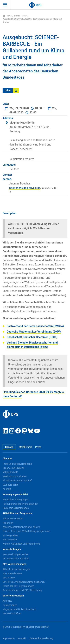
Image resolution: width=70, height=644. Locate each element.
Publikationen (10, 605)
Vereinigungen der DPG (15, 494)
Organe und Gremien (14, 468)
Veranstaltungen (12, 549)
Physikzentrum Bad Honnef (17, 480)
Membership (25, 447)
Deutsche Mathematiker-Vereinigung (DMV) (34, 332)
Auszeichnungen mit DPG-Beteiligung (22, 590)
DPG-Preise (9, 578)
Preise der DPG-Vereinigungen (18, 586)
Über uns (7, 459)
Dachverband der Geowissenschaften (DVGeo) (35, 326)
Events (17, 16)
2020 (24, 16)
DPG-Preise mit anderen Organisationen (24, 582)
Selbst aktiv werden (13, 519)
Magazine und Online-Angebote (19, 609)
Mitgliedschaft (10, 472)
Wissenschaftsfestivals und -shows (21, 527)
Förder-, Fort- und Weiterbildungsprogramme (26, 531)
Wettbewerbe (10, 539)
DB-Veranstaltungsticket (16, 559)
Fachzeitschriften (12, 613)
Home (7, 16)
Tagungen (8, 523)
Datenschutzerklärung (41, 638)
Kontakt (7, 489)
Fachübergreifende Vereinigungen (20, 504)
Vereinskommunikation (15, 476)
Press (38, 447)
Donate (9, 447)
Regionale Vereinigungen (16, 508)
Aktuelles (7, 601)
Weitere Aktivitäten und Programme (21, 544)
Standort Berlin (11, 485)
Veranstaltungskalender (15, 554)
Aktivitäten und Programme (18, 513)
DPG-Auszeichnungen (14, 564)
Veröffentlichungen (13, 596)
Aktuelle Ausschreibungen (16, 569)
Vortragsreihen (11, 535)
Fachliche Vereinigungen (15, 500)
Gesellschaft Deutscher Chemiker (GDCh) (32, 337)
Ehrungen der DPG (12, 573)
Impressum (9, 638)
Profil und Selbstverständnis (17, 464)
